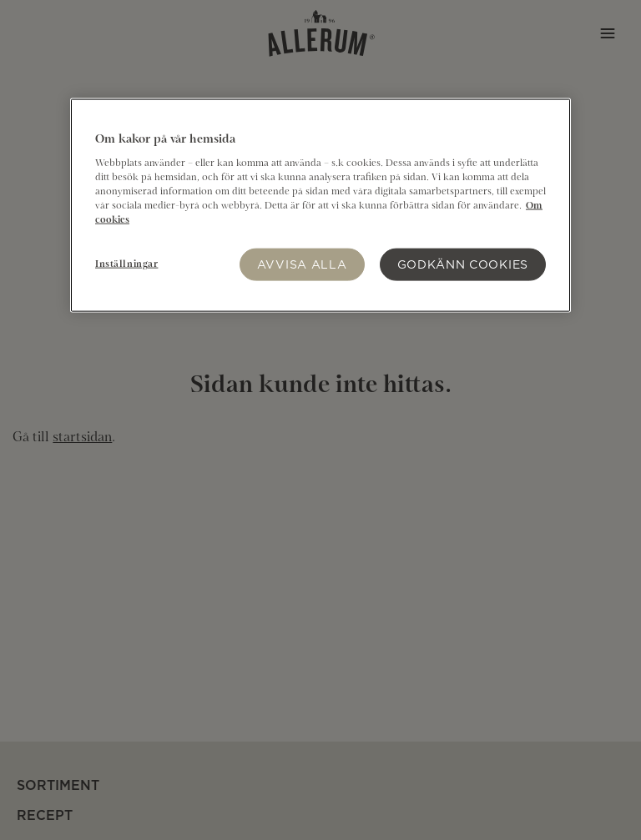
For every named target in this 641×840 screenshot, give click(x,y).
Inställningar (126, 264)
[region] (320, 206)
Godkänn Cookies (463, 264)
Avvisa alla (302, 264)
